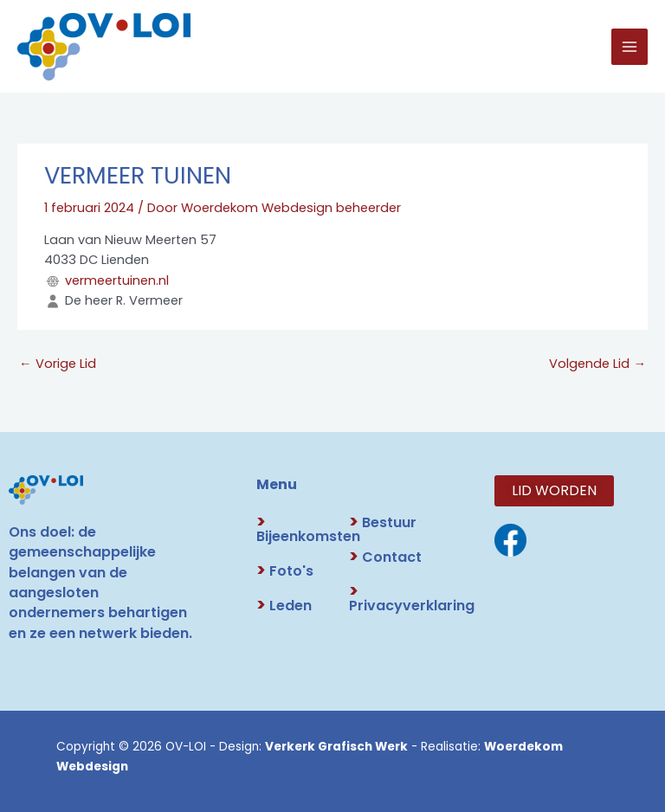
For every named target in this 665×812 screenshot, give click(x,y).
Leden (284, 606)
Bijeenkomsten (308, 529)
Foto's (285, 571)
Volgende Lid (597, 364)
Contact (385, 557)
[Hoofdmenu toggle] (629, 47)
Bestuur (383, 522)
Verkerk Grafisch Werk (336, 747)
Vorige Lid (58, 364)
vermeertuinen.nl (117, 280)
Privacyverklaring (412, 599)
